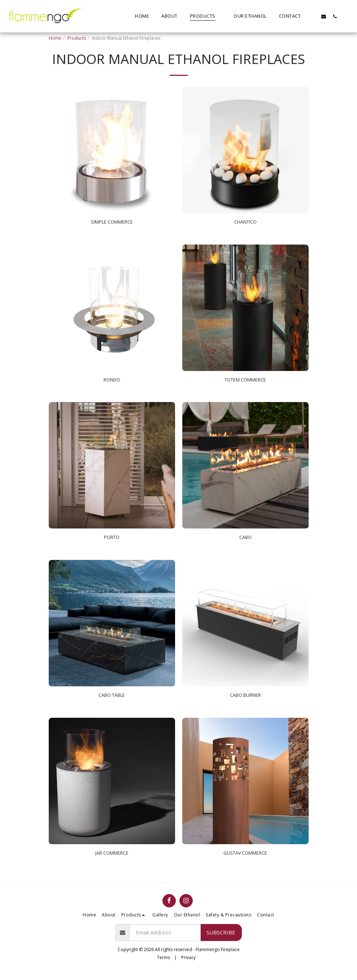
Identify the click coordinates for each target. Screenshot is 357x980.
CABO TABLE (112, 700)
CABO (245, 541)
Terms (164, 964)
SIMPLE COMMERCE (112, 223)
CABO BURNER (245, 700)
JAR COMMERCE (112, 859)
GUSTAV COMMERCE (245, 859)
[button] (312, 16)
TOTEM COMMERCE (245, 382)
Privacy (188, 964)
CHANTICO (245, 223)
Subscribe (221, 939)
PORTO (112, 541)
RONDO (112, 382)
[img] (112, 150)
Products (77, 38)
